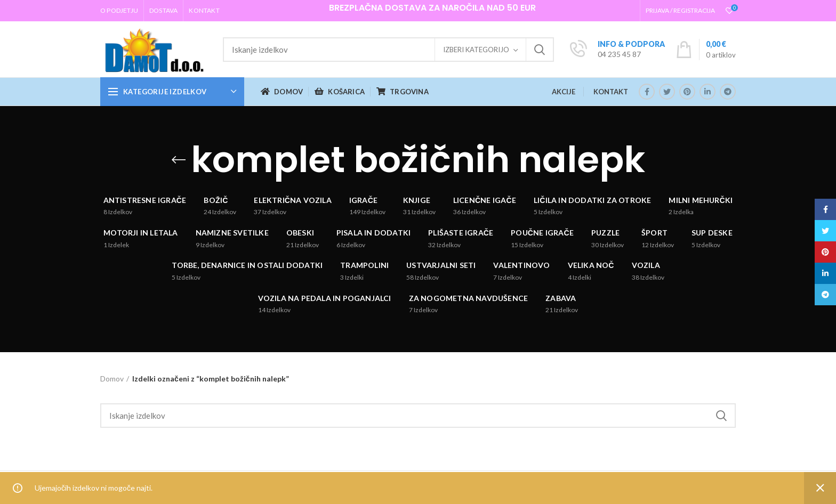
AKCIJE (564, 92)
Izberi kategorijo (476, 50)
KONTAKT (611, 92)
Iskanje (540, 50)
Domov (112, 379)
